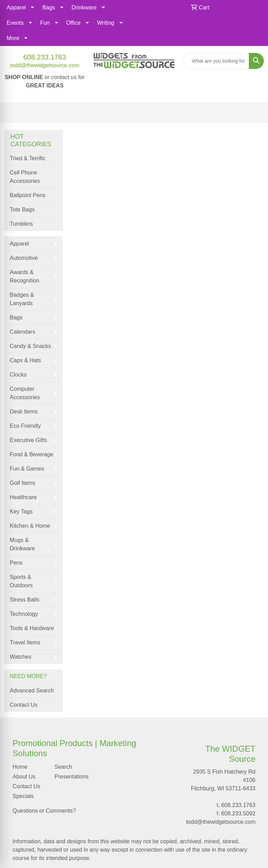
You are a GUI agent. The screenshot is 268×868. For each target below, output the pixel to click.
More (13, 38)
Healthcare (23, 497)
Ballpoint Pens (28, 195)
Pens (16, 563)
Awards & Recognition (25, 276)
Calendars (23, 332)
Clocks (18, 375)
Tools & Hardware (32, 628)
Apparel (16, 7)
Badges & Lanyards (22, 299)
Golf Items (23, 483)
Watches (21, 657)
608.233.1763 (45, 57)
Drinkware (84, 7)
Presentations (71, 777)
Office (74, 23)
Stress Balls (24, 600)
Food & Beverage (32, 454)
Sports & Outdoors (21, 581)
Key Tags (21, 511)
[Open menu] (254, 113)
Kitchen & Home (30, 526)
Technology (24, 614)
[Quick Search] (216, 61)
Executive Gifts (28, 440)
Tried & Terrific (28, 158)
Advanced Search (32, 691)
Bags (49, 7)
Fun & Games (27, 469)
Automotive (24, 258)
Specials (23, 796)
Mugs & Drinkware (22, 544)
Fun (45, 23)
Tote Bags (22, 210)
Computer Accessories (25, 393)
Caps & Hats (25, 360)
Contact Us (24, 705)
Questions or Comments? (44, 811)
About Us (24, 777)
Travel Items (25, 642)
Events (15, 23)
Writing (106, 23)
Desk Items (24, 412)
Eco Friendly (25, 426)
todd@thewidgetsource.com (45, 65)
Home (20, 767)
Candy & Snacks (30, 346)
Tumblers (21, 224)
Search (63, 767)
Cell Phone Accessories (25, 177)
